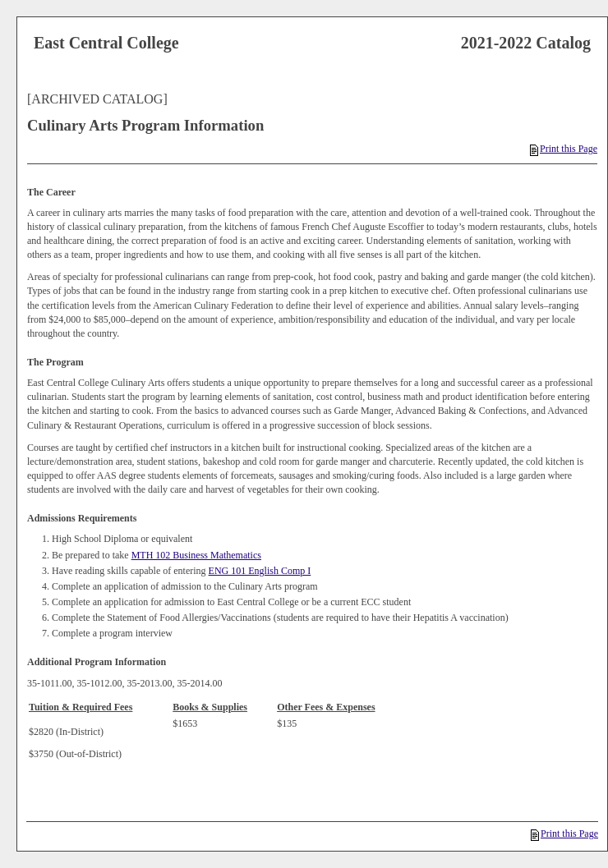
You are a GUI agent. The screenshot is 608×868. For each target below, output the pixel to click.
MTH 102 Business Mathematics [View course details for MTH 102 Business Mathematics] (196, 555)
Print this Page (564, 149)
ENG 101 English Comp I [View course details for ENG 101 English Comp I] (260, 571)
